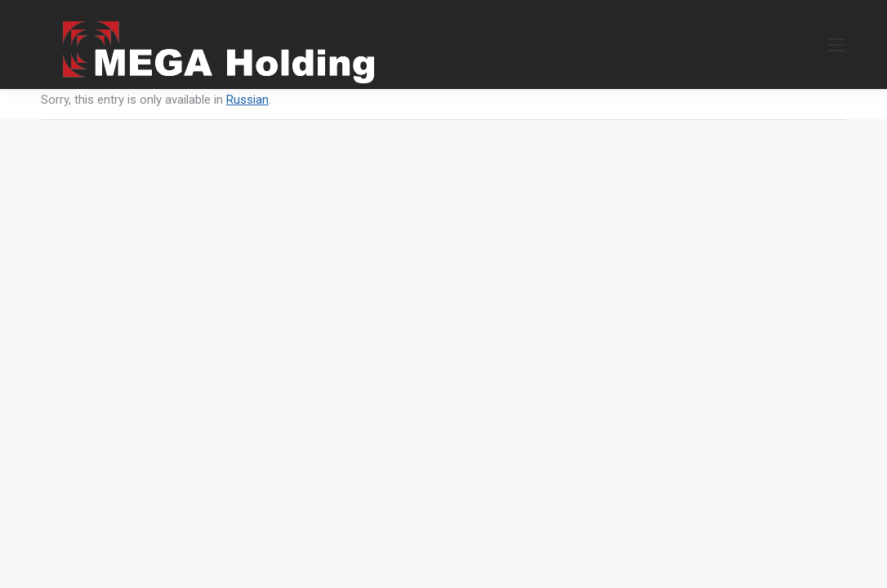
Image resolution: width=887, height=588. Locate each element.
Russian (247, 100)
